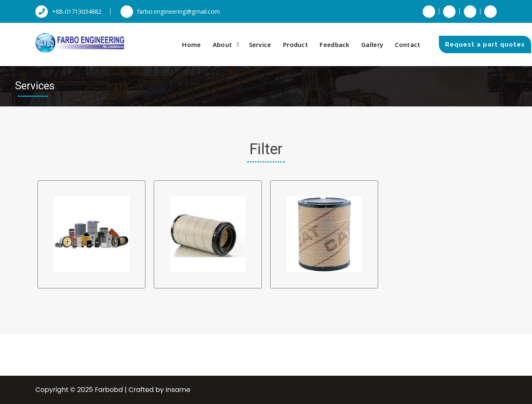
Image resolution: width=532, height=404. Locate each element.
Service (260, 44)
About (223, 44)
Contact (408, 44)
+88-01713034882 (68, 11)
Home (191, 44)
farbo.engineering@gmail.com (170, 11)
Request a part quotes (485, 44)
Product (296, 44)
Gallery (372, 44)
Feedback (334, 44)
